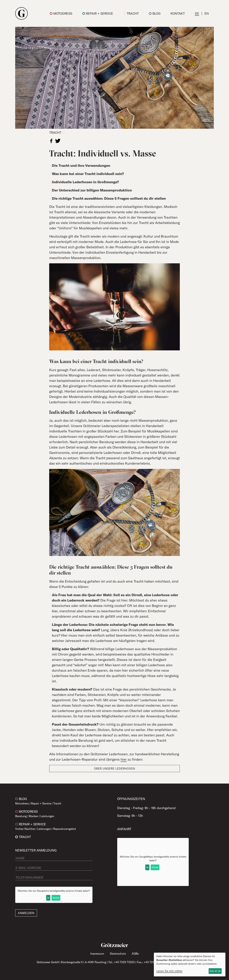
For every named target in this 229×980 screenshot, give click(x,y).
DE (197, 13)
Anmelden (26, 913)
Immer (56, 898)
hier (124, 759)
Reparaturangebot (65, 829)
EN (207, 13)
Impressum (97, 954)
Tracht (131, 13)
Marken (34, 816)
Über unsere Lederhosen (114, 769)
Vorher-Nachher (25, 829)
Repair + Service (98, 13)
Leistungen (47, 816)
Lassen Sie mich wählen (169, 971)
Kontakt (178, 13)
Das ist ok (215, 971)
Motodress (61, 13)
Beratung (21, 816)
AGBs (135, 954)
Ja (48, 898)
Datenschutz (118, 954)
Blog (155, 13)
